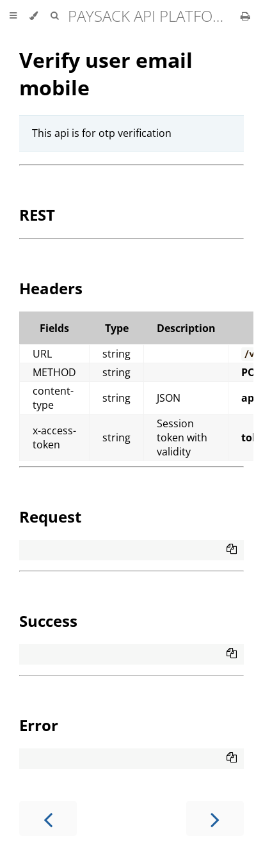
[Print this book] (245, 16)
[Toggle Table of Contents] (13, 16)
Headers (51, 288)
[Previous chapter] (48, 818)
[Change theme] (34, 16)
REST (37, 215)
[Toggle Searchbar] (54, 16)
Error (39, 725)
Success (48, 621)
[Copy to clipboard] (232, 550)
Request (50, 517)
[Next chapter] (215, 818)
